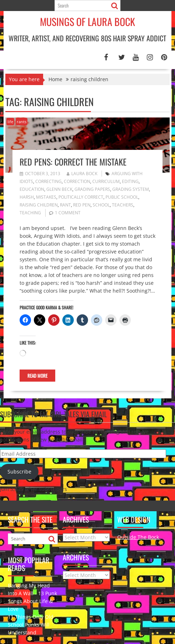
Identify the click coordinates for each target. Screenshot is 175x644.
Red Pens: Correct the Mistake (73, 162)
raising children (39, 205)
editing (130, 181)
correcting (48, 181)
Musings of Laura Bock (87, 22)
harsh (27, 197)
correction (77, 181)
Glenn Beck (59, 189)
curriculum (106, 181)
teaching (30, 213)
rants (22, 122)
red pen (82, 205)
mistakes (46, 197)
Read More (37, 376)
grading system (131, 189)
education (32, 189)
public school (122, 197)
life (10, 122)
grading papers (92, 189)
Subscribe (19, 472)
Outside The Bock (139, 537)
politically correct (81, 197)
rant (65, 205)
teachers (123, 205)
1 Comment (68, 213)
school (101, 205)
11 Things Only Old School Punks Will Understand (31, 625)
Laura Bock (82, 174)
